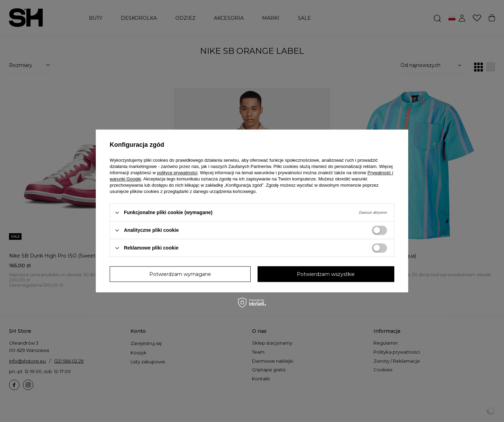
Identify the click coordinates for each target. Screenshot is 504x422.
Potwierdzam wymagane (180, 274)
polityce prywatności (177, 173)
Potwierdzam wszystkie (326, 274)
